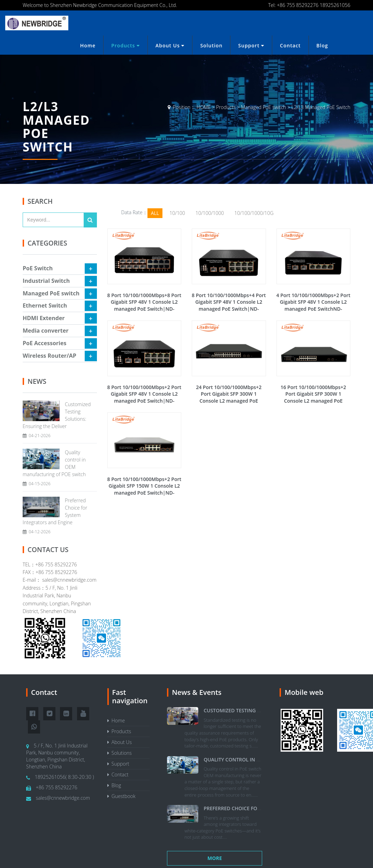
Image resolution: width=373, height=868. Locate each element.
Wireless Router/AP (50, 356)
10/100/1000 (210, 213)
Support (251, 45)
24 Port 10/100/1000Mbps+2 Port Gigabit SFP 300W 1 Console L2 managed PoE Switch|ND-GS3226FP (229, 397)
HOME (204, 107)
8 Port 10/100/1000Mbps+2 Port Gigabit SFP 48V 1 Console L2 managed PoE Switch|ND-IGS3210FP (144, 397)
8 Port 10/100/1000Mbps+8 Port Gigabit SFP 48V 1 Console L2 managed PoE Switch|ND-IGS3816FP (144, 305)
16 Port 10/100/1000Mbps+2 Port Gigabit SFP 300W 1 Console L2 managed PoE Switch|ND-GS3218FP (313, 397)
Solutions (120, 753)
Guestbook (121, 796)
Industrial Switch (46, 281)
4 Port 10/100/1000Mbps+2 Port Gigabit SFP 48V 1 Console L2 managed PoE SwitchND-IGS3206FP (314, 305)
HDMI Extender (44, 318)
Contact (290, 45)
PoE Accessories (44, 343)
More (215, 858)
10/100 (177, 213)
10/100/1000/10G (254, 213)
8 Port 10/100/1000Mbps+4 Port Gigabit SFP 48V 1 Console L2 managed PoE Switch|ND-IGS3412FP (229, 305)
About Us (170, 45)
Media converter (46, 331)
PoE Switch (38, 268)
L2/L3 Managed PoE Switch (321, 107)
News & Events (197, 692)
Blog (322, 45)
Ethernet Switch (45, 305)
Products (125, 45)
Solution (211, 45)
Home (88, 45)
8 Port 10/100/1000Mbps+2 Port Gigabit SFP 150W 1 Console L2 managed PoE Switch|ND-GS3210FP (144, 489)
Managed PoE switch (263, 107)
